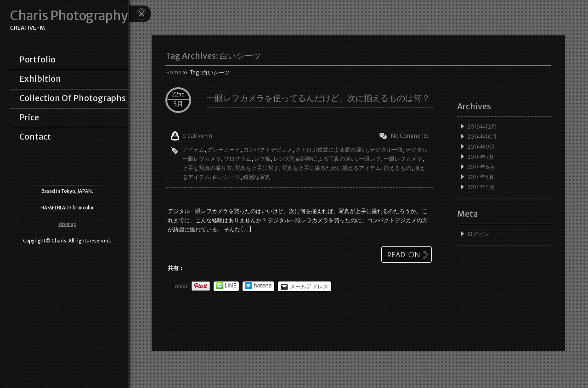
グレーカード (224, 149)
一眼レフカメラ (403, 159)
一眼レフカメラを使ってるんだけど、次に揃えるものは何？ (318, 98)
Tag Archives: (213, 56)
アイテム (193, 149)
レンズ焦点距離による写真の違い (315, 159)
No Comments (410, 136)
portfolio (37, 60)
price (29, 118)
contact (35, 137)
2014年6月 (481, 167)
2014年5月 (481, 177)
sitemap (67, 224)
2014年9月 (481, 147)
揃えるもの (397, 168)
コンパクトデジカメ (268, 149)
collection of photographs (73, 98)
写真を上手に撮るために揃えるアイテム (331, 168)
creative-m (197, 136)
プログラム (237, 159)
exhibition (40, 79)
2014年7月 (481, 157)
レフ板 (262, 159)
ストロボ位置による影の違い (331, 149)
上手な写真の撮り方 (207, 168)
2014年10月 (482, 137)
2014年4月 (481, 187)
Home (173, 72)
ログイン (478, 234)
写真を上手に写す (257, 168)
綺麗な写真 (257, 177)
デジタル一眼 (386, 149)
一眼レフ (370, 159)
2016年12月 (482, 127)
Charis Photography (69, 16)
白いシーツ (226, 177)
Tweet (180, 286)
